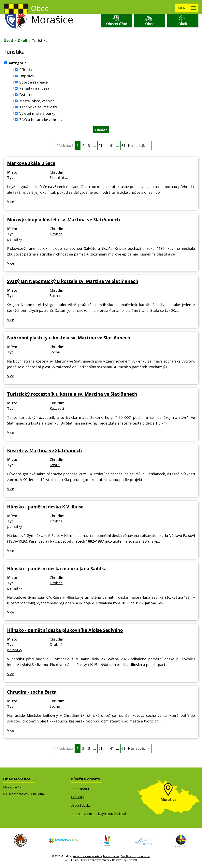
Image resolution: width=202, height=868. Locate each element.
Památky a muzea (34, 89)
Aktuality (77, 798)
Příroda (26, 70)
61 (123, 146)
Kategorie (18, 63)
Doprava (27, 77)
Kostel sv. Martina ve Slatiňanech (44, 451)
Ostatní (26, 95)
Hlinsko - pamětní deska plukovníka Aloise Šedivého (65, 631)
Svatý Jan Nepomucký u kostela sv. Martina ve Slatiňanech (73, 282)
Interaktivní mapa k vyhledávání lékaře (99, 814)
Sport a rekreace (34, 83)
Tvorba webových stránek (96, 861)
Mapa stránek (111, 857)
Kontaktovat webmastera (87, 857)
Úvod (8, 41)
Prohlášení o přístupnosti (135, 857)
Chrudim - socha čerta (32, 693)
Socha (55, 296)
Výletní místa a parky (37, 114)
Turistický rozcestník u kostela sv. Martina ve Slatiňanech (72, 395)
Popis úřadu (80, 790)
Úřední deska (81, 806)
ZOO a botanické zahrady (41, 120)
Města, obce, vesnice (37, 101)
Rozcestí (57, 409)
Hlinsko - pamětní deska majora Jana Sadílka (57, 569)
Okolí (183, 24)
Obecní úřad (117, 24)
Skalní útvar (60, 178)
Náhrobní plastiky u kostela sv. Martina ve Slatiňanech (69, 339)
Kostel (55, 466)
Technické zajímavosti (38, 108)
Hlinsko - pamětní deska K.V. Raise (45, 508)
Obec (150, 24)
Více (11, 202)
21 (100, 146)
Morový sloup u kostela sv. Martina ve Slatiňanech (64, 220)
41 (112, 146)
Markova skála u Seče (31, 164)
